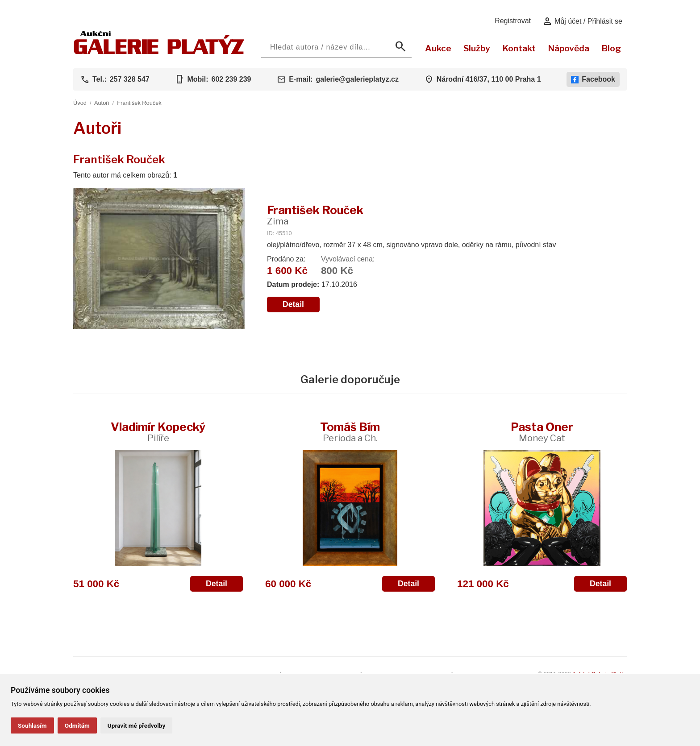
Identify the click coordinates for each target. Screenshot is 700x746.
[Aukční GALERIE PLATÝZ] (159, 52)
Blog (611, 48)
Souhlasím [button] (32, 725)
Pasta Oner (542, 432)
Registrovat (513, 21)
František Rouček (139, 103)
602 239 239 (231, 79)
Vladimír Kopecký (158, 432)
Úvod (80, 103)
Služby (477, 48)
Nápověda (569, 48)
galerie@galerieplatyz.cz (357, 79)
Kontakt (519, 48)
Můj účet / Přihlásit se (582, 21)
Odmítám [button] (77, 725)
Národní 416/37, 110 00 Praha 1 (489, 79)
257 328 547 (130, 79)
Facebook (593, 79)
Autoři (102, 103)
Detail (293, 304)
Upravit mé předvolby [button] (136, 725)
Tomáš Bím (350, 432)
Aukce (438, 48)
